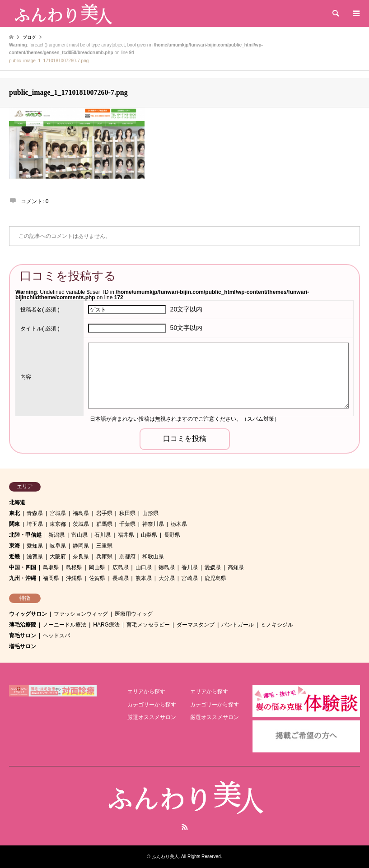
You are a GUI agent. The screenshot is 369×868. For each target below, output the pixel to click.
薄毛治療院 (23, 625)
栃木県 (179, 524)
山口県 (144, 567)
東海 (14, 546)
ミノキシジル (277, 625)
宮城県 (58, 513)
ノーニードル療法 (65, 625)
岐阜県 (58, 546)
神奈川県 (153, 524)
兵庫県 (104, 557)
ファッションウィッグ (81, 614)
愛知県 (35, 546)
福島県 (81, 513)
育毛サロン (23, 636)
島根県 (74, 567)
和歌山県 (153, 557)
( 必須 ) (40, 310)
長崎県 (121, 578)
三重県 (104, 546)
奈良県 (81, 557)
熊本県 (144, 578)
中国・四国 (23, 567)
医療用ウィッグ (134, 614)
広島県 (121, 567)
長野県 (172, 535)
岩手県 (104, 513)
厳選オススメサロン (152, 717)
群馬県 (104, 524)
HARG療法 (106, 625)
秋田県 (127, 513)
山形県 (150, 513)
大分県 (167, 578)
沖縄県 (74, 578)
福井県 (126, 535)
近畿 (14, 557)
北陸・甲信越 (25, 535)
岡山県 (97, 567)
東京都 (58, 524)
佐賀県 (97, 578)
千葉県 (127, 524)
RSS (185, 827)
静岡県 (81, 546)
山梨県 (149, 535)
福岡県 (51, 578)
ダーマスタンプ (196, 625)
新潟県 (56, 535)
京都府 (127, 557)
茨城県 (81, 524)
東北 (14, 513)
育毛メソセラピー (148, 625)
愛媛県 (213, 567)
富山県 (79, 535)
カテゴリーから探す (152, 705)
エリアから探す (146, 692)
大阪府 (58, 557)
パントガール (238, 625)
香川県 (190, 567)
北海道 (17, 502)
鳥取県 (51, 567)
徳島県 (167, 567)
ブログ (29, 37)
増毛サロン (23, 646)
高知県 (236, 567)
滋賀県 (35, 557)
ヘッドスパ (56, 636)
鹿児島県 (215, 578)
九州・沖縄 (23, 578)
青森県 (35, 513)
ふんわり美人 (165, 856)
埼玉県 (35, 524)
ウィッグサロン (28, 614)
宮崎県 (190, 578)
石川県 (103, 535)
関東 (14, 524)
